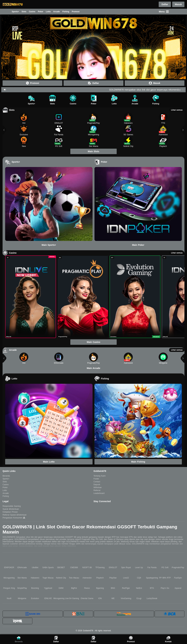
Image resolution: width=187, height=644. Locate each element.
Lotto (48, 12)
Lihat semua (177, 110)
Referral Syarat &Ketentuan (15, 515)
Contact (97, 482)
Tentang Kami (99, 476)
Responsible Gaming (12, 506)
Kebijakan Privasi (10, 512)
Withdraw (98, 487)
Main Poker (138, 245)
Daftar (165, 4)
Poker (40, 12)
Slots (24, 12)
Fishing (66, 12)
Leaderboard (99, 493)
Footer (96, 479)
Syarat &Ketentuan (11, 509)
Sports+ (15, 12)
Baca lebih (93, 550)
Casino (32, 12)
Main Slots (93, 151)
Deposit (97, 485)
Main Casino (93, 342)
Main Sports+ (49, 245)
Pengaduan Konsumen (13, 518)
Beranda (5, 12)
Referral (97, 490)
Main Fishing (138, 462)
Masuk (178, 5)
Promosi (76, 12)
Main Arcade (93, 368)
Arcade (57, 12)
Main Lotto (49, 462)
